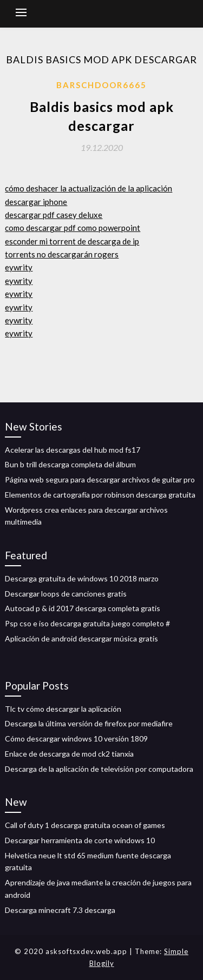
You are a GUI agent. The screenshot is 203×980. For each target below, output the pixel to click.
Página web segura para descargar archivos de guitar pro (100, 479)
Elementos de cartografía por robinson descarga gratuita (100, 495)
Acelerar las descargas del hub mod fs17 (73, 450)
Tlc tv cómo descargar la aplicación (63, 709)
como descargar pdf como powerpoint (73, 228)
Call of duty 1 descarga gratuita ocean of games (85, 825)
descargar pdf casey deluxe (54, 215)
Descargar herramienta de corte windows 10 (80, 840)
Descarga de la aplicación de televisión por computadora (99, 769)
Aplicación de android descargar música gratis (81, 638)
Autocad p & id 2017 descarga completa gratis (83, 608)
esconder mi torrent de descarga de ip (72, 241)
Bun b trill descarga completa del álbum (70, 464)
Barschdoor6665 (101, 85)
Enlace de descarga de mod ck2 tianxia (69, 754)
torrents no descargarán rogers (62, 254)
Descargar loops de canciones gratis (66, 594)
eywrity (19, 267)
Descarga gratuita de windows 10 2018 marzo (82, 578)
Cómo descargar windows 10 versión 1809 (76, 739)
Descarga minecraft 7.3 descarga (60, 910)
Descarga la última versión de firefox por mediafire (89, 723)
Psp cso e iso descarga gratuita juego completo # (87, 623)
